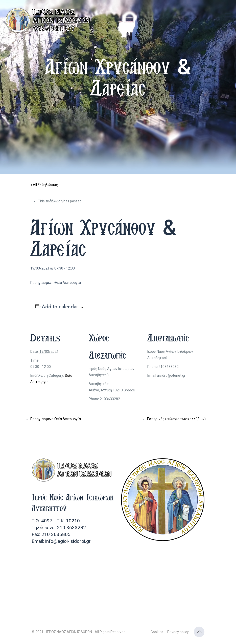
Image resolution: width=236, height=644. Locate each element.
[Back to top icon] (199, 632)
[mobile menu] (228, 15)
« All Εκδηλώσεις (44, 185)
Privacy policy (178, 632)
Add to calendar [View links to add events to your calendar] (60, 307)
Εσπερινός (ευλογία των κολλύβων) (176, 419)
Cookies (157, 632)
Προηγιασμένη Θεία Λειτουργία (56, 419)
